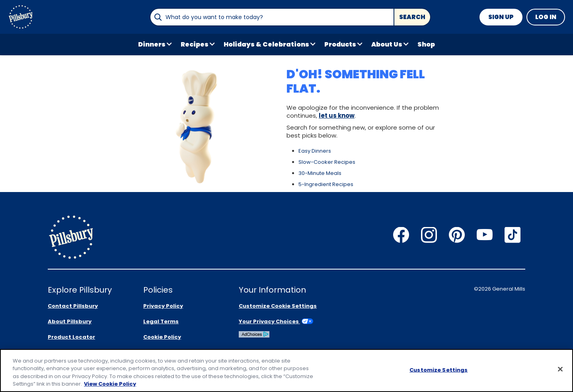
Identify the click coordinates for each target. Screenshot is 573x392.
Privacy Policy (163, 306)
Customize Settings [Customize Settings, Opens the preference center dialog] (439, 370)
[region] (286, 371)
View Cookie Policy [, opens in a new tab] (110, 384)
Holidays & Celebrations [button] (266, 44)
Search (412, 17)
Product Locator (71, 337)
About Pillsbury (70, 321)
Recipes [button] (195, 44)
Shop (426, 44)
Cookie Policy (162, 337)
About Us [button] (387, 44)
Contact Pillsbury (73, 306)
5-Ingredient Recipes (326, 184)
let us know (337, 115)
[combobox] (272, 17)
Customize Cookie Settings (278, 306)
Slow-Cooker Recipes (327, 162)
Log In (546, 17)
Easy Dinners (315, 151)
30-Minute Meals (320, 173)
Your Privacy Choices (276, 321)
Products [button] (340, 44)
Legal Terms (161, 321)
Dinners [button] (152, 44)
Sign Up (501, 17)
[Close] (560, 369)
